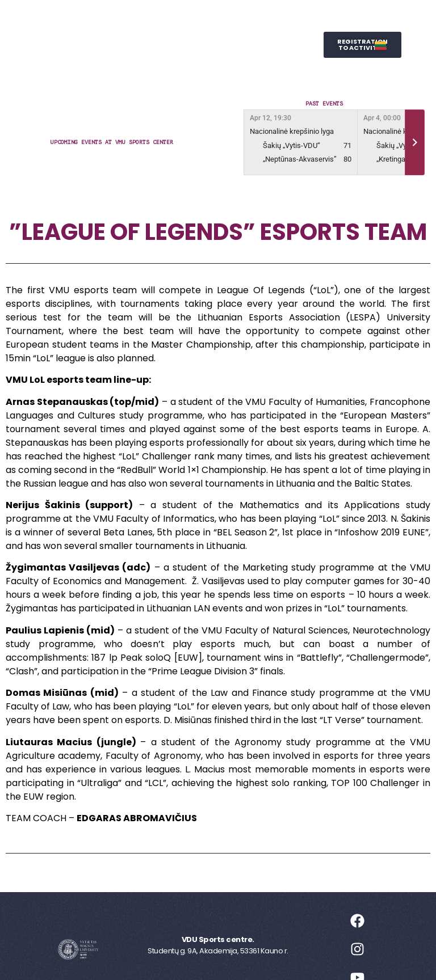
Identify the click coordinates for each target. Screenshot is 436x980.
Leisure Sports (238, 19)
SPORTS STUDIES (192, 71)
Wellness (253, 45)
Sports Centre (147, 19)
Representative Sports (158, 45)
